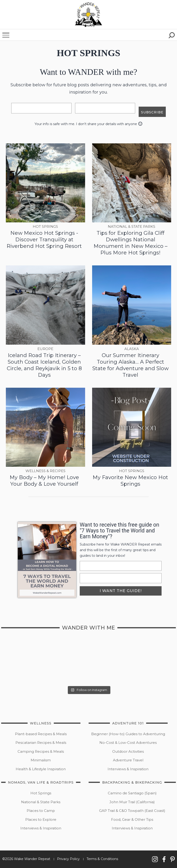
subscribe (152, 112)
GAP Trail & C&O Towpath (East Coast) (132, 811)
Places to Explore (41, 819)
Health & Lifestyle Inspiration (41, 769)
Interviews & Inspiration (128, 769)
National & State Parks (41, 802)
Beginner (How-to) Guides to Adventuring (128, 734)
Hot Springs (41, 793)
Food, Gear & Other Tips (132, 819)
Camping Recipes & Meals (41, 751)
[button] (89, 15)
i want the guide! (121, 591)
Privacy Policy (68, 859)
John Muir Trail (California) (132, 802)
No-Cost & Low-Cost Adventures (128, 743)
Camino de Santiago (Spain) (132, 793)
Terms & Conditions (102, 859)
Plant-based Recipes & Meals (41, 734)
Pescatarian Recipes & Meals (41, 743)
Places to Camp (41, 811)
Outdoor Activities (128, 751)
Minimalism (41, 760)
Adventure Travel (128, 760)
